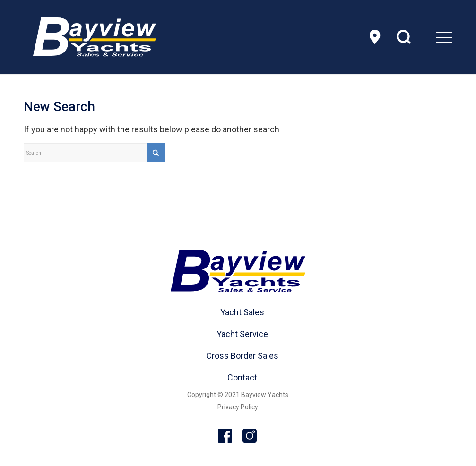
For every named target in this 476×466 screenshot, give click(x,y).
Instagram (250, 436)
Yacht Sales (242, 312)
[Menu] (420, 37)
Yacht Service (242, 334)
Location (375, 37)
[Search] (95, 153)
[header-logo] (95, 37)
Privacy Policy (238, 407)
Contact (242, 377)
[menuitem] (420, 37)
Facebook (225, 436)
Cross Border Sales (242, 356)
